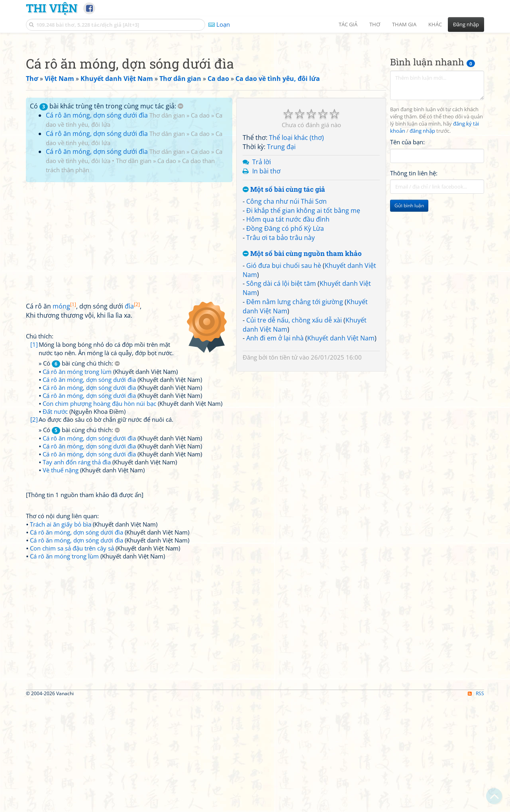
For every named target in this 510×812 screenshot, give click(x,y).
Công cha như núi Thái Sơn (286, 313)
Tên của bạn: (407, 254)
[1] (34, 456)
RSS (476, 805)
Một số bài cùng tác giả (284, 301)
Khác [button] (435, 24)
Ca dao (200, 227)
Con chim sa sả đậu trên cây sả (72, 660)
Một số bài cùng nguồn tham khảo (302, 365)
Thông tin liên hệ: (414, 285)
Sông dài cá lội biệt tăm (281, 395)
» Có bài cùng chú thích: (79, 475)
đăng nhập (422, 243)
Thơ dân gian (167, 227)
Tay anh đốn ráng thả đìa (77, 574)
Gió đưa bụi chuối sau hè (284, 377)
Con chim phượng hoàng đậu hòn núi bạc (99, 515)
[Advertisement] (255, 94)
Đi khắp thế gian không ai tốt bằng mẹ (303, 322)
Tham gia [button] (404, 24)
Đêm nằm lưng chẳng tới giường (295, 413)
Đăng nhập (466, 24)
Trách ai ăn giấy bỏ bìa (61, 636)
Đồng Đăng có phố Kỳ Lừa (285, 340)
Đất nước (55, 523)
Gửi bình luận (409, 317)
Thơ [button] (375, 24)
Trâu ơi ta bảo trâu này (280, 349)
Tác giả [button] (348, 24)
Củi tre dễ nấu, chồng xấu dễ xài (294, 432)
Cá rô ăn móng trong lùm (77, 483)
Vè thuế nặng (61, 582)
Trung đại (281, 258)
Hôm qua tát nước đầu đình (288, 331)
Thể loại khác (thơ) (296, 249)
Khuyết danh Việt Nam (341, 450)
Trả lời (262, 273)
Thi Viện (52, 8)
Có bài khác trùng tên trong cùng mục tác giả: (107, 218)
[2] (34, 531)
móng (64, 418)
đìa (132, 418)
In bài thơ (266, 283)
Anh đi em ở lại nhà (275, 450)
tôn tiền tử (283, 469)
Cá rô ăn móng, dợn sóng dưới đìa (97, 227)
